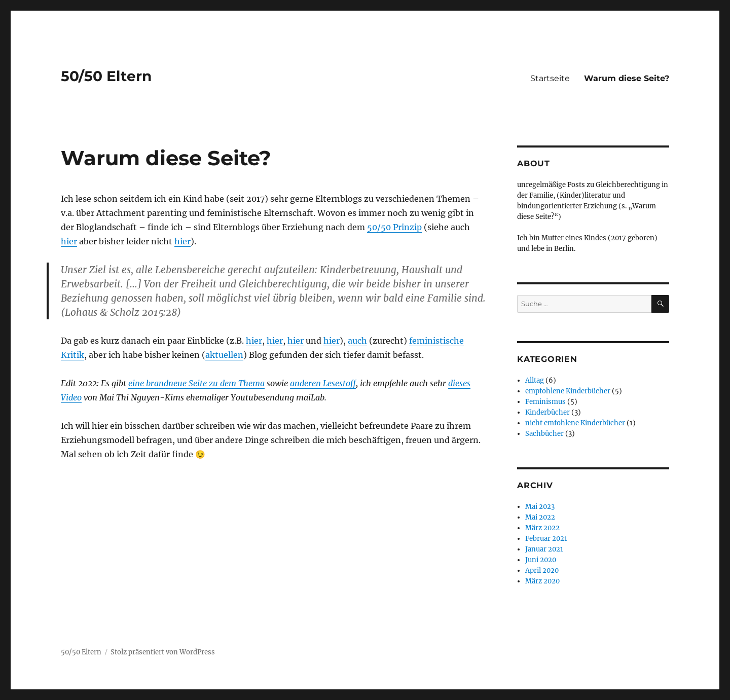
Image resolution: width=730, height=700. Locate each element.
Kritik (72, 355)
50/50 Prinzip (394, 227)
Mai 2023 (540, 507)
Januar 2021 (544, 549)
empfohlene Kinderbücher (568, 391)
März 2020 (542, 581)
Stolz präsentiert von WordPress (163, 652)
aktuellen (224, 355)
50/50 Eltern (106, 76)
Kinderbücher (547, 412)
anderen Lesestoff (323, 383)
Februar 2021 (546, 539)
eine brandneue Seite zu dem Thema (196, 383)
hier (69, 241)
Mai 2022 (540, 517)
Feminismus (545, 402)
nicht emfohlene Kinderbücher (575, 423)
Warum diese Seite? (627, 78)
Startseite (550, 78)
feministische (436, 341)
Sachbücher (544, 434)
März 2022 (542, 528)
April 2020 (542, 570)
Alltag (535, 380)
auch (357, 341)
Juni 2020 (541, 560)
